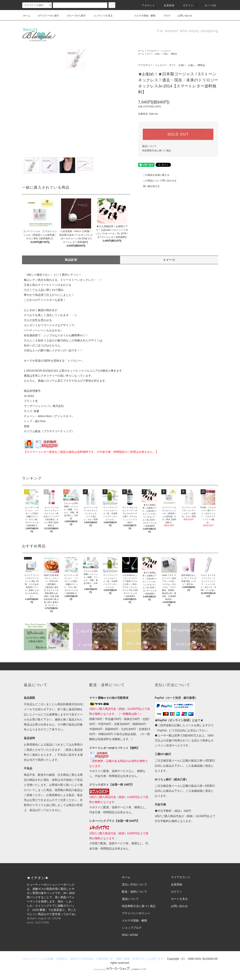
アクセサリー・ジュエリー (159, 51)
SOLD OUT (178, 134)
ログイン (186, 5)
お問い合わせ (183, 16)
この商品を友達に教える (154, 175)
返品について (149, 146)
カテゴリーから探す (46, 16)
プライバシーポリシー (136, 913)
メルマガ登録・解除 (142, 16)
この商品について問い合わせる (157, 181)
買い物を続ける (149, 186)
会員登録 (167, 5)
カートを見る (179, 899)
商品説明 (71, 260)
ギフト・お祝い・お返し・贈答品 (162, 54)
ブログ (164, 16)
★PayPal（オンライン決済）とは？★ (179, 720)
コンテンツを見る (101, 16)
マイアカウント (181, 877)
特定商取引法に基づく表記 (157, 151)
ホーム (27, 16)
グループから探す (74, 16)
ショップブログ (132, 928)
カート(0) (208, 5)
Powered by (120, 969)
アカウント (146, 5)
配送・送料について (135, 892)
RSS (125, 935)
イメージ (169, 260)
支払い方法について (135, 884)
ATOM (134, 935)
